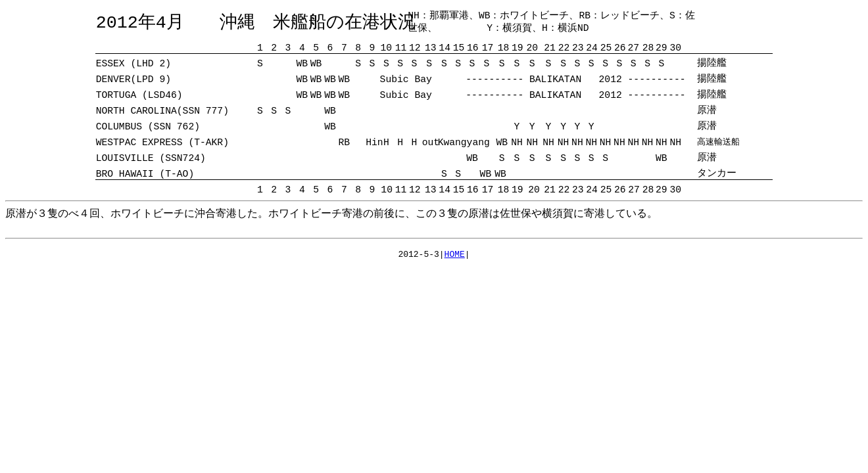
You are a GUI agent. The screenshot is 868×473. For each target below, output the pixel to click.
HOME (455, 256)
